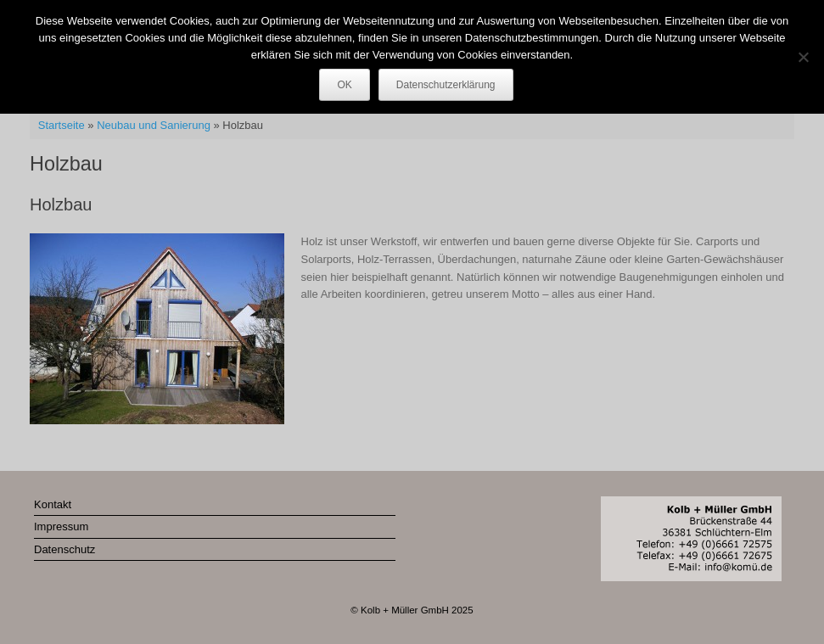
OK (344, 85)
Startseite (62, 125)
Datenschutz (64, 549)
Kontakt (53, 504)
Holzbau (61, 204)
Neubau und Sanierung (154, 125)
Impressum (61, 526)
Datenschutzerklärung (446, 85)
